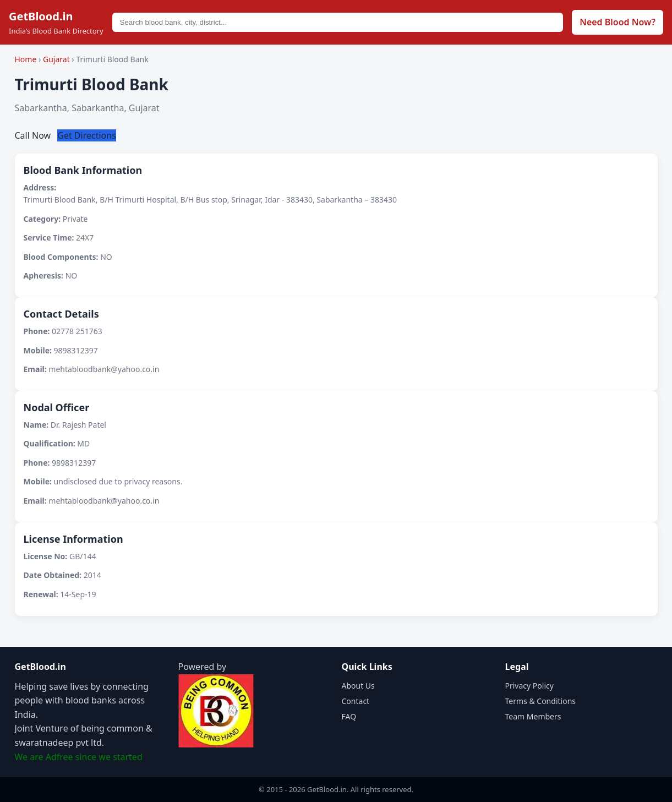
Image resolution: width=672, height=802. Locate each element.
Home (26, 59)
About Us (358, 686)
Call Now (34, 135)
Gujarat (57, 59)
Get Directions (87, 135)
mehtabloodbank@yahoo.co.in (104, 369)
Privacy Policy (529, 686)
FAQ (349, 716)
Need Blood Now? (618, 22)
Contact (356, 701)
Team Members (533, 716)
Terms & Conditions (541, 701)
